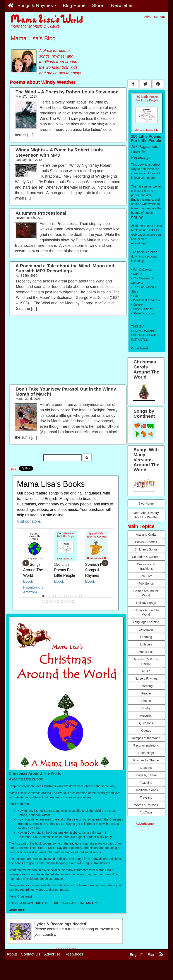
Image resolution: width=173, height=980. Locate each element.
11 (81, 596)
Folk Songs (146, 584)
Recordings (146, 753)
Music (146, 671)
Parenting (146, 686)
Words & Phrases (146, 805)
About (12, 954)
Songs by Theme (146, 775)
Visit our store (29, 521)
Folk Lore (146, 576)
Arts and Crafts (146, 535)
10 (77, 596)
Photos (146, 701)
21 (73, 601)
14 (47, 601)
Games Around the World (146, 593)
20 (69, 601)
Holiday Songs (146, 603)
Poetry (146, 708)
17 (58, 601)
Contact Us (31, 954)
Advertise (52, 954)
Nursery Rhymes (146, 678)
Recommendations (146, 745)
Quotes (146, 731)
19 (66, 601)
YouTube (146, 812)
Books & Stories (146, 542)
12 (84, 596)
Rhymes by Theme (146, 760)
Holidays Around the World (146, 612)
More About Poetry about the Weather (146, 515)
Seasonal (146, 768)
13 (43, 601)
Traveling (146, 798)
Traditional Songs (146, 790)
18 (62, 601)
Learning (146, 637)
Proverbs (146, 716)
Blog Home (146, 503)
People (146, 693)
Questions (146, 723)
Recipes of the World (146, 738)
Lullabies (146, 644)
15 (51, 601)
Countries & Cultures (146, 557)
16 (55, 601)
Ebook (28, 581)
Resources (74, 954)
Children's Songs (146, 549)
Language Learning (146, 622)
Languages (146, 629)
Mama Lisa (146, 652)
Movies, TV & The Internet (146, 661)
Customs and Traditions (146, 566)
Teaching (146, 783)
